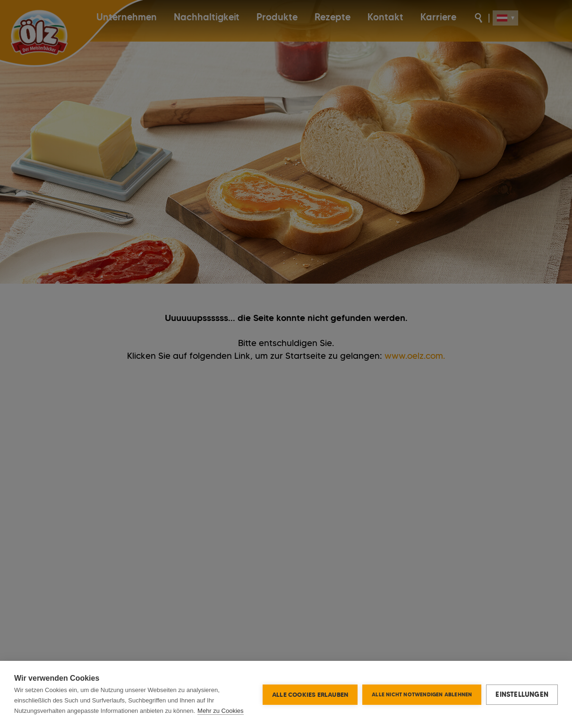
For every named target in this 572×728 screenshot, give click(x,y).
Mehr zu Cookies (221, 711)
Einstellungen (522, 694)
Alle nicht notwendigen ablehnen (422, 694)
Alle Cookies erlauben (310, 694)
